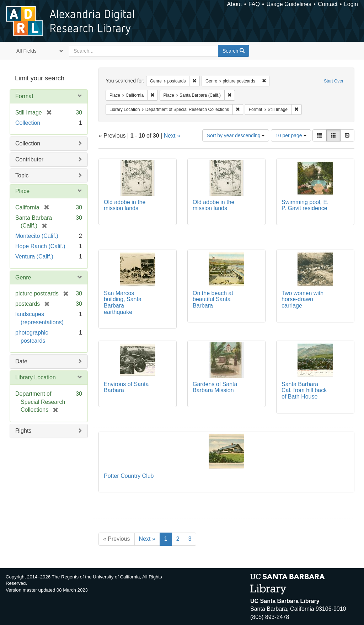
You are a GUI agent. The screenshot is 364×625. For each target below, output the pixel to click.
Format (24, 96)
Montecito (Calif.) (37, 236)
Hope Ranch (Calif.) (40, 246)
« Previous (117, 539)
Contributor (29, 159)
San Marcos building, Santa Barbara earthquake (123, 303)
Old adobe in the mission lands (125, 205)
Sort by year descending (236, 135)
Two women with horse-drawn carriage (303, 299)
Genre (23, 277)
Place (22, 191)
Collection (28, 123)
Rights (23, 431)
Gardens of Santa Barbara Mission (215, 387)
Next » (172, 136)
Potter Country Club (129, 476)
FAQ (254, 4)
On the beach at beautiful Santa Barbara (213, 299)
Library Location (36, 377)
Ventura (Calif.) (34, 257)
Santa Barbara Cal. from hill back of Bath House (304, 390)
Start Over (334, 81)
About (235, 4)
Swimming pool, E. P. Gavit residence (305, 205)
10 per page (291, 135)
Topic (22, 175)
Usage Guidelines (289, 4)
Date (21, 361)
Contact (328, 4)
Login (351, 4)
